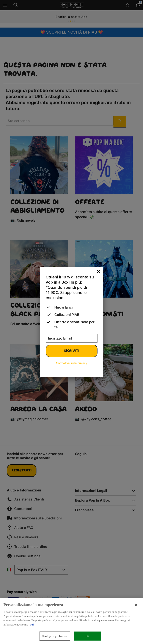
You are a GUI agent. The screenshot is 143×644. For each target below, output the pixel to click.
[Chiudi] (99, 272)
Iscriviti (72, 351)
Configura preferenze (55, 636)
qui (32, 625)
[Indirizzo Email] (72, 338)
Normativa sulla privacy (71, 363)
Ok (88, 636)
